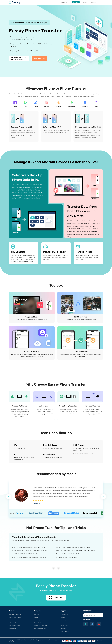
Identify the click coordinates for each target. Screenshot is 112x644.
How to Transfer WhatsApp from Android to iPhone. (30, 557)
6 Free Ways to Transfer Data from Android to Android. (73, 547)
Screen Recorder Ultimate (15, 614)
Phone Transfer (12, 628)
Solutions (63, 617)
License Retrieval (65, 623)
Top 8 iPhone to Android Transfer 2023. (26, 554)
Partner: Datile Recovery (40, 628)
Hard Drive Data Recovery (15, 626)
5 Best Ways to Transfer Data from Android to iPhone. (31, 550)
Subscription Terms (39, 623)
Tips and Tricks (64, 614)
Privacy (36, 617)
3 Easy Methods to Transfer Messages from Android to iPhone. (76, 550)
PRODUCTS (64, 2)
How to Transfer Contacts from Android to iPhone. (30, 547)
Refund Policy (64, 628)
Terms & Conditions (39, 620)
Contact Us (63, 620)
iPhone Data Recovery (14, 620)
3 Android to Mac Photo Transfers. (67, 557)
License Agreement (65, 631)
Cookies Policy (64, 626)
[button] (103, 497)
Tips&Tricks (76, 2)
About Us (85, 2)
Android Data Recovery (14, 623)
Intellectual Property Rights (41, 626)
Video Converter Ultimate (15, 617)
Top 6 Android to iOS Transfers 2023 (67, 554)
